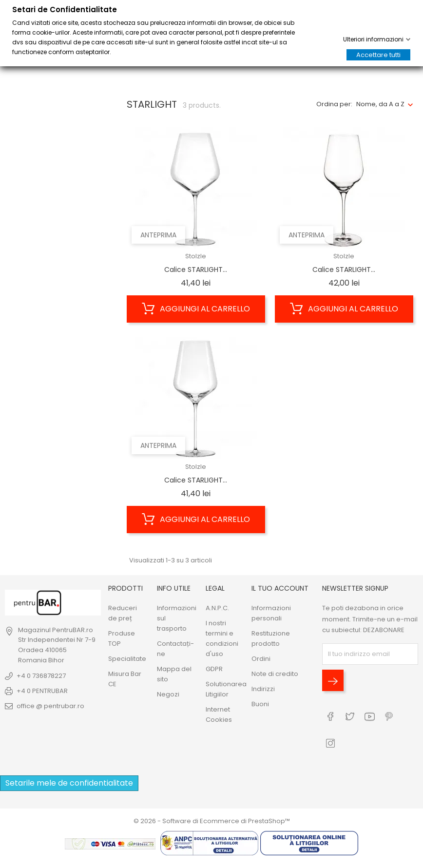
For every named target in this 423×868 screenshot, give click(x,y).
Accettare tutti (378, 55)
